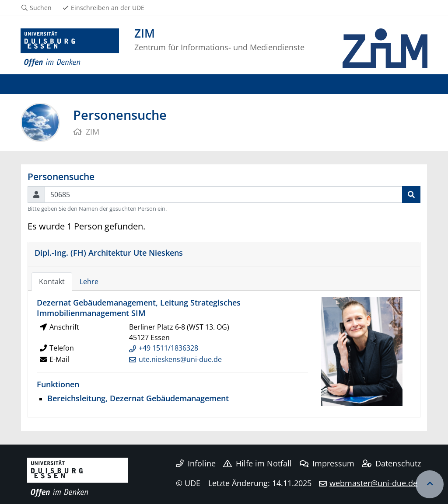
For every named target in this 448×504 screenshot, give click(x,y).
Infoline (196, 463)
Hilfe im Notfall (257, 463)
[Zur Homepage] (70, 48)
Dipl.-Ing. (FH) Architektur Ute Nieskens (109, 252)
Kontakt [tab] (52, 282)
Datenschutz (391, 463)
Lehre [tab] (89, 282)
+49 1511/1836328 (168, 348)
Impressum (327, 463)
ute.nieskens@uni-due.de (180, 359)
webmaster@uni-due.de (373, 483)
